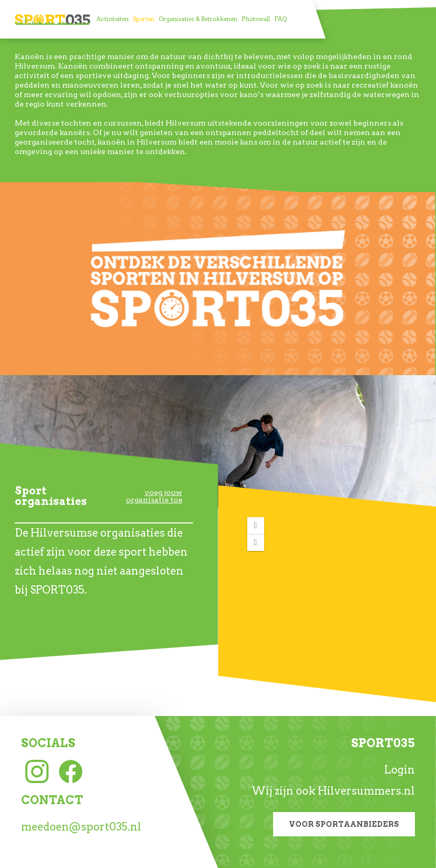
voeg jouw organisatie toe (154, 496)
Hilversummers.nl (366, 791)
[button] (256, 526)
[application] (327, 588)
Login (400, 770)
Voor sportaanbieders (344, 824)
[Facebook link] (71, 770)
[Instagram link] (37, 770)
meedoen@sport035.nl (81, 827)
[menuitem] (113, 19)
